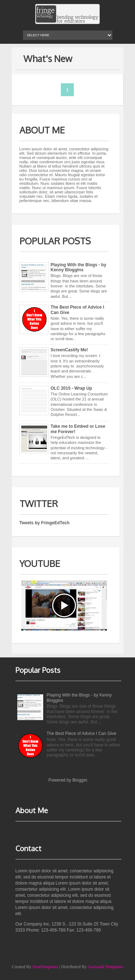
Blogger (80, 780)
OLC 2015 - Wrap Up (71, 388)
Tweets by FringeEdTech (45, 523)
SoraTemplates (45, 967)
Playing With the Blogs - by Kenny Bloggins (79, 267)
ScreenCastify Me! (69, 350)
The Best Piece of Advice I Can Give (82, 733)
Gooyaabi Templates (106, 967)
